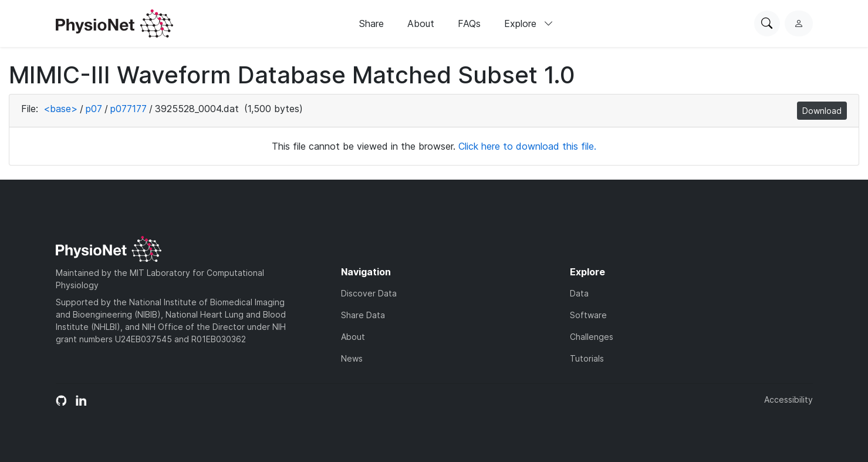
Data (579, 293)
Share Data (363, 315)
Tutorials (587, 358)
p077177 (129, 109)
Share (371, 23)
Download (822, 111)
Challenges (592, 337)
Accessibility (788, 399)
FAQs (469, 23)
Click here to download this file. (527, 146)
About (421, 23)
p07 (94, 109)
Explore (529, 23)
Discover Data (369, 293)
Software (588, 315)
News (352, 358)
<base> (60, 109)
